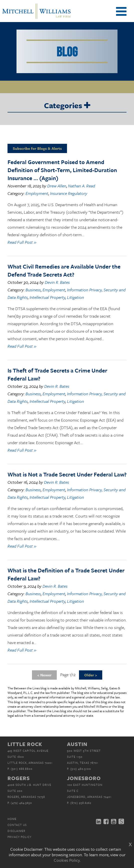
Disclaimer (16, 831)
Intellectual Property (47, 297)
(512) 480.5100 (81, 769)
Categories (67, 106)
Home (12, 819)
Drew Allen (57, 186)
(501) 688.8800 (22, 769)
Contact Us (17, 825)
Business (33, 290)
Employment (37, 193)
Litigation (75, 297)
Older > (91, 675)
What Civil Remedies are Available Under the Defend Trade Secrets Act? (64, 270)
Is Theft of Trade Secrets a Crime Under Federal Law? (57, 374)
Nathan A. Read (81, 186)
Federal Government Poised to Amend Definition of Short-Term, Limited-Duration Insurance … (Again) (62, 170)
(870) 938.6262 (81, 803)
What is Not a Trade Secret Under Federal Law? (67, 474)
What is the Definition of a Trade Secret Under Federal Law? (66, 574)
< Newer (44, 675)
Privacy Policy (19, 837)
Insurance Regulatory (69, 193)
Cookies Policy (67, 860)
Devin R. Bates (57, 282)
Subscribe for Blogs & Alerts (37, 148)
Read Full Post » (22, 242)
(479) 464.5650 (21, 803)
